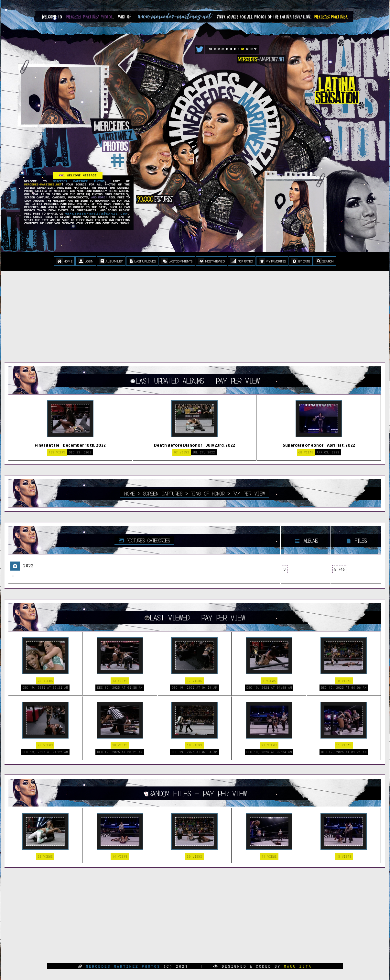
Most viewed (211, 261)
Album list (111, 261)
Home (64, 261)
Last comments (177, 261)
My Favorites (272, 261)
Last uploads (142, 261)
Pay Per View (249, 493)
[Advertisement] (195, 321)
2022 (28, 565)
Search (325, 261)
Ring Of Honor (207, 493)
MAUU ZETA (298, 966)
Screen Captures (163, 493)
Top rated (242, 261)
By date (301, 261)
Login (86, 261)
